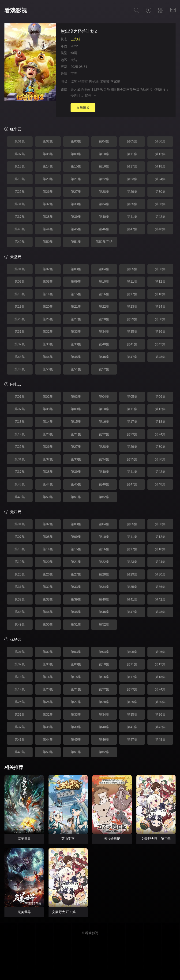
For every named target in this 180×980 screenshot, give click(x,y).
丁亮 (74, 74)
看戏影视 (16, 10)
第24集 (160, 179)
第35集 (132, 204)
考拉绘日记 (112, 839)
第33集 (76, 204)
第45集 (76, 229)
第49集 (20, 242)
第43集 (20, 229)
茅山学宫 (68, 839)
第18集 (160, 166)
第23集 (132, 179)
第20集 (48, 179)
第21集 (76, 179)
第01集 (20, 141)
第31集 (20, 204)
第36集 (160, 204)
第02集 (48, 141)
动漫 (74, 53)
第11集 (132, 154)
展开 (91, 95)
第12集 (160, 154)
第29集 (132, 192)
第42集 (160, 217)
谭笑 (74, 81)
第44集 (48, 229)
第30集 (160, 192)
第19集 (20, 179)
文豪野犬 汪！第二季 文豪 (71, 912)
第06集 (160, 141)
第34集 (104, 204)
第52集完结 (104, 242)
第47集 (132, 229)
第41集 (132, 217)
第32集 (48, 204)
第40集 (104, 217)
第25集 (20, 192)
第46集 (104, 229)
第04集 (104, 141)
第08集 (48, 154)
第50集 (48, 242)
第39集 (76, 217)
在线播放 (83, 108)
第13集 (20, 166)
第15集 (76, 166)
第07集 (20, 154)
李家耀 (115, 81)
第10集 (104, 154)
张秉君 (83, 81)
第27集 (76, 192)
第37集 (20, 217)
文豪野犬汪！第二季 (156, 839)
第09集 (76, 154)
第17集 (132, 166)
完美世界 (24, 839)
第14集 (48, 166)
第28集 (104, 192)
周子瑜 (94, 81)
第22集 (104, 179)
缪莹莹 (105, 81)
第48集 (160, 229)
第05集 (132, 141)
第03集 (76, 141)
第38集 (48, 217)
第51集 (76, 242)
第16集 (104, 166)
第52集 (104, 369)
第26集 (48, 192)
